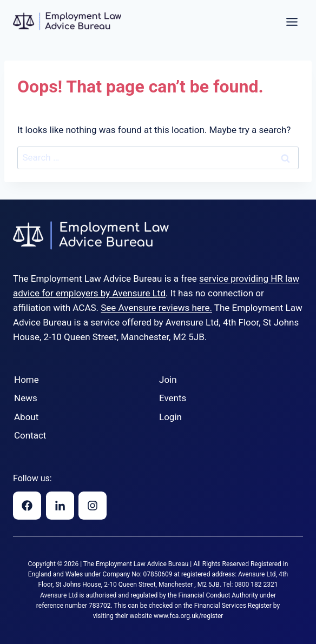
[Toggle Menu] (292, 22)
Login (170, 417)
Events (173, 398)
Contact (30, 435)
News (26, 398)
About (26, 417)
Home (27, 380)
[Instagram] (93, 506)
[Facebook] (27, 506)
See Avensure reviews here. (156, 308)
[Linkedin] (60, 506)
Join (168, 380)
